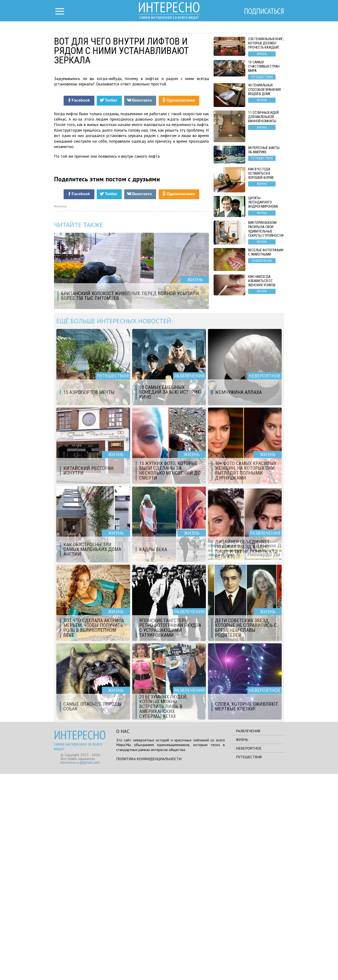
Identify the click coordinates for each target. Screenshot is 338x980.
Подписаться (264, 11)
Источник (60, 413)
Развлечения (248, 937)
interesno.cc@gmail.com (80, 969)
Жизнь (242, 946)
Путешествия (249, 963)
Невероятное (249, 954)
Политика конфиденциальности (149, 965)
